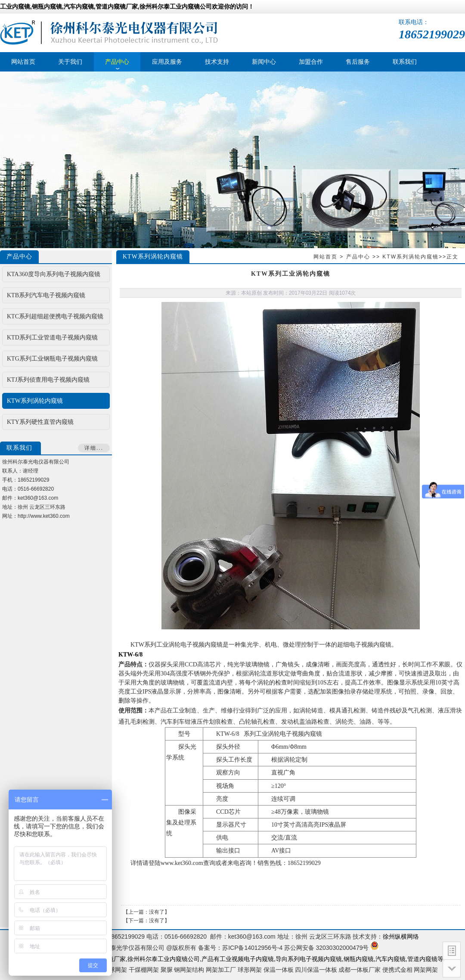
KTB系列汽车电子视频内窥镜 (46, 295)
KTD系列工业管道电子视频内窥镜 (52, 338)
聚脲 (167, 970)
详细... (94, 448)
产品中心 (358, 257)
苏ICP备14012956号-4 (252, 948)
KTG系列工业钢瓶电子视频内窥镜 (52, 359)
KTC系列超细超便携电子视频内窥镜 (55, 316)
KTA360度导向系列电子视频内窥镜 (54, 274)
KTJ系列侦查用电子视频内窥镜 (48, 380)
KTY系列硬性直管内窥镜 (40, 422)
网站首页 (325, 257)
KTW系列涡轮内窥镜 (411, 257)
